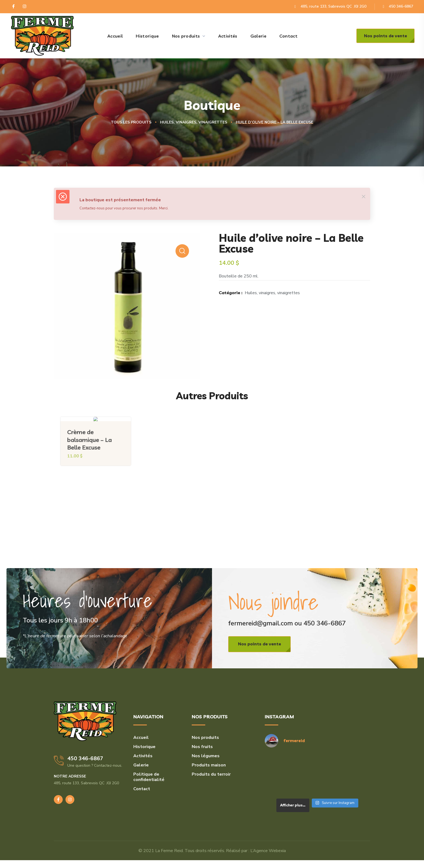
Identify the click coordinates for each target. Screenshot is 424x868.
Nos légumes (206, 756)
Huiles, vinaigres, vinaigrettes (194, 122)
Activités (143, 756)
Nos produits (205, 738)
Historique (144, 747)
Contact (142, 789)
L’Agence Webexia (268, 851)
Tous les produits (131, 122)
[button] (385, 36)
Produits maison (209, 765)
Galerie (141, 765)
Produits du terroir (211, 774)
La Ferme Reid (169, 851)
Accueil (141, 738)
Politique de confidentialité (149, 777)
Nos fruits (202, 747)
